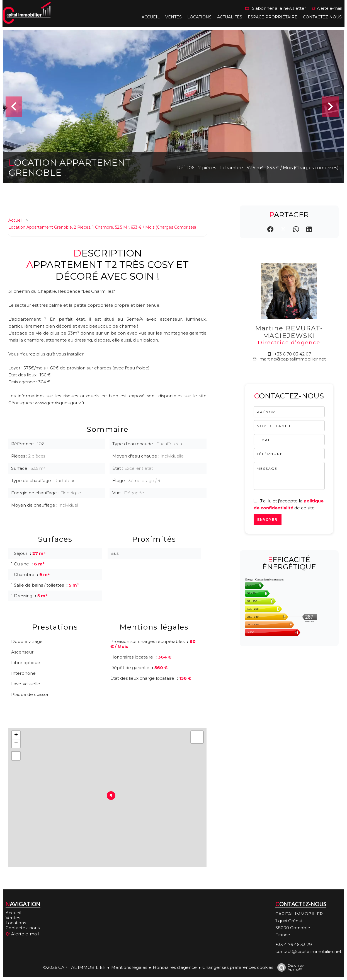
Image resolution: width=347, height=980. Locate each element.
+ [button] (16, 735)
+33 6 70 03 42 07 (293, 354)
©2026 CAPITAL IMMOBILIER (74, 967)
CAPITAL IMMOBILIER (299, 914)
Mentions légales (129, 967)
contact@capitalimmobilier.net (308, 951)
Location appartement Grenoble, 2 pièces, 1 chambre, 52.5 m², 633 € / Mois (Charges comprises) (102, 227)
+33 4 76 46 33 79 (294, 944)
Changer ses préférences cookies (238, 967)
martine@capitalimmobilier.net (293, 359)
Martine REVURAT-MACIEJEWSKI (289, 332)
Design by (289, 967)
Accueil (15, 220)
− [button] (16, 744)
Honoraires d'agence (175, 967)
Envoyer (267, 520)
